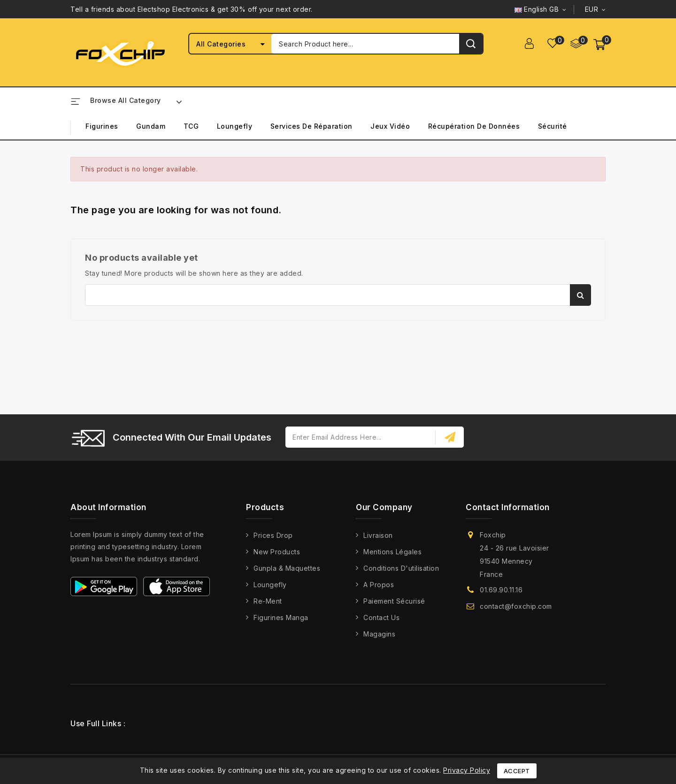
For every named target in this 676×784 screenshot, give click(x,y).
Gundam (151, 126)
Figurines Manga (281, 617)
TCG (191, 126)
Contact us (381, 617)
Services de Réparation (311, 126)
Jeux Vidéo (390, 126)
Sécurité (553, 126)
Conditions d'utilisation (401, 568)
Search (580, 295)
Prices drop (273, 535)
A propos (379, 585)
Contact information (508, 507)
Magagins (379, 634)
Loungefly (235, 126)
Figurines (102, 126)
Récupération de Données (474, 126)
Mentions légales (392, 552)
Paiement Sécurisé (394, 601)
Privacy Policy (467, 770)
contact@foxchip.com (516, 606)
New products (277, 552)
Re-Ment (268, 601)
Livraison (378, 535)
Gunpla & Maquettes (287, 568)
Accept (517, 771)
